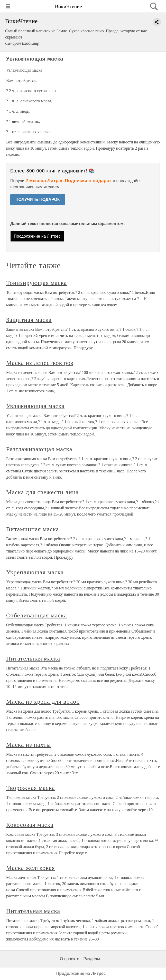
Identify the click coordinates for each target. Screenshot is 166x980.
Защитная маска (29, 320)
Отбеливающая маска (37, 615)
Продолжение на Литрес (37, 236)
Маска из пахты (29, 745)
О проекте (70, 959)
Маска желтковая (31, 868)
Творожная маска (31, 788)
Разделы (91, 959)
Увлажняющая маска (35, 406)
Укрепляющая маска (35, 572)
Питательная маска (33, 658)
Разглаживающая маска (39, 449)
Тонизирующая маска (36, 283)
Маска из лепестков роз (40, 363)
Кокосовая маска (30, 825)
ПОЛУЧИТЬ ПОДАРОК (38, 200)
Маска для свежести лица (42, 492)
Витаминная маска (33, 529)
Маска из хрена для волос (43, 702)
